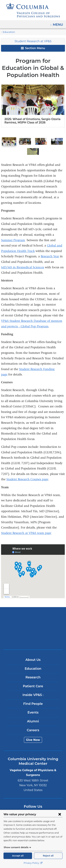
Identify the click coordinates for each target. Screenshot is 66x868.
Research (33, 677)
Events (33, 713)
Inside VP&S (34, 696)
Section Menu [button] (33, 48)
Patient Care (33, 686)
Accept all (18, 856)
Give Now (33, 740)
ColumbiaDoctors (33, 639)
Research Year (50, 256)
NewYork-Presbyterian (33, 628)
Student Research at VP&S (33, 41)
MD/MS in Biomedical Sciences (23, 267)
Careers (33, 730)
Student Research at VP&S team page (26, 533)
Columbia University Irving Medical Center (33, 617)
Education (8, 32)
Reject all (48, 856)
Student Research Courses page (27, 479)
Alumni (33, 721)
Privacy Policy (33, 863)
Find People (33, 704)
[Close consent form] (60, 814)
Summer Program (13, 240)
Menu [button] (58, 23)
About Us (33, 660)
